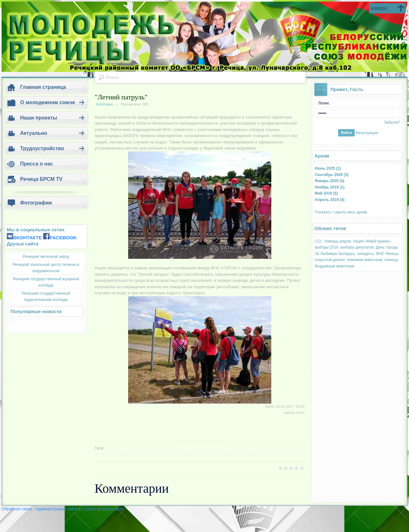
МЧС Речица (387, 254)
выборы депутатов (357, 247)
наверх (379, 8)
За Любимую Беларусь (335, 254)
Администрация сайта (57, 509)
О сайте (90, 509)
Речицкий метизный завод (46, 257)
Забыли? (392, 122)
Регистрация (367, 133)
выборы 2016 (327, 247)
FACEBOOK (63, 238)
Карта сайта (112, 509)
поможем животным (364, 260)
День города (387, 247)
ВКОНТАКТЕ (27, 238)
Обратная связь (17, 509)
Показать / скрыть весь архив (341, 212)
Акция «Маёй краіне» (372, 241)
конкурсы (366, 254)
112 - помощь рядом (333, 241)
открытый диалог (330, 260)
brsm (301, 412)
